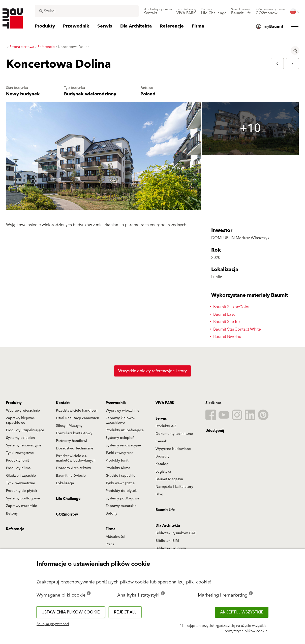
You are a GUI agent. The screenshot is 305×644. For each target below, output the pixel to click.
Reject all (125, 612)
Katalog (162, 464)
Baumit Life (165, 510)
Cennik (161, 441)
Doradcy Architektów (73, 468)
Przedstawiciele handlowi (77, 411)
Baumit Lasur (224, 314)
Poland (148, 94)
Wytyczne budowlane (173, 449)
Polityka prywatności (53, 624)
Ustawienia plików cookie (71, 612)
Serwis (161, 419)
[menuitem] (158, 11)
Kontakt (63, 403)
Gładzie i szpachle (21, 476)
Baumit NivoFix (226, 337)
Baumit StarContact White (236, 329)
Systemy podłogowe (23, 498)
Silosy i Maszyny (69, 426)
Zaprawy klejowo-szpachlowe (21, 420)
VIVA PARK (165, 403)
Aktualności (115, 537)
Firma (111, 529)
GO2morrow (67, 515)
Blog (159, 494)
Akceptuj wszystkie (242, 612)
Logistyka (163, 472)
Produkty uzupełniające (25, 430)
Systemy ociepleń (20, 438)
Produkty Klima (18, 468)
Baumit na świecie (71, 476)
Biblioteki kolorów (171, 548)
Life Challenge (68, 499)
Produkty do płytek (22, 491)
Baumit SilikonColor (230, 307)
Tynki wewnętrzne (21, 483)
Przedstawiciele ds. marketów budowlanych (76, 458)
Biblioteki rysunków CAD (176, 533)
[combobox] (87, 11)
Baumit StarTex (226, 322)
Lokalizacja (65, 483)
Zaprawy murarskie (22, 506)
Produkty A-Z (166, 426)
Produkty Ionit (18, 461)
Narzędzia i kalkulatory (174, 487)
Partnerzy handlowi (72, 441)
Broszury (162, 457)
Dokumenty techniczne (174, 434)
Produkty (14, 403)
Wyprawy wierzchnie (23, 411)
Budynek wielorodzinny (90, 94)
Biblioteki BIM (167, 541)
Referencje (15, 529)
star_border (295, 50)
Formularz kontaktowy (74, 433)
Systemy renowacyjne (24, 445)
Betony (12, 514)
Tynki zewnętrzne (20, 453)
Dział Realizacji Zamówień (78, 418)
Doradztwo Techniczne (75, 448)
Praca (110, 544)
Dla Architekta (168, 526)
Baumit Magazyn (169, 479)
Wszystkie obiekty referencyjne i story (152, 371)
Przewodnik (116, 403)
